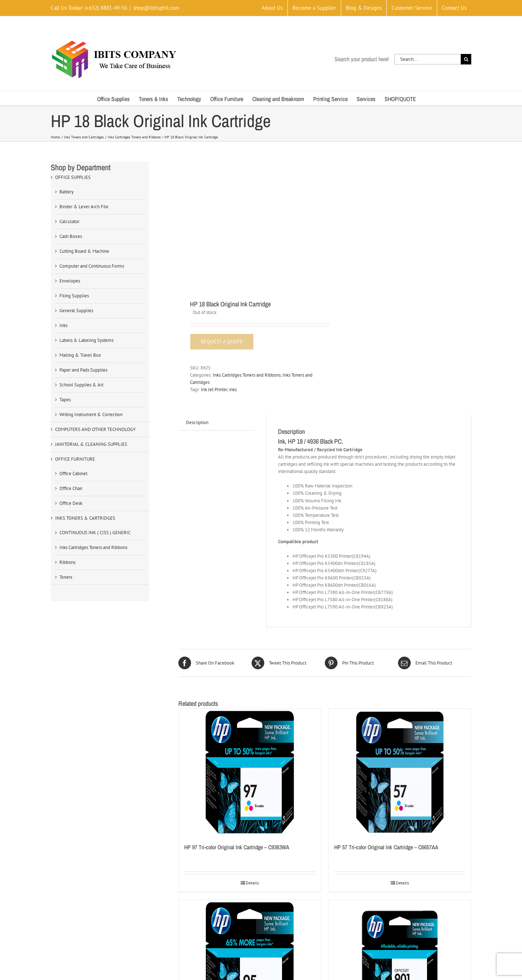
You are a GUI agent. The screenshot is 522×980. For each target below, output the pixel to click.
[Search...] (428, 59)
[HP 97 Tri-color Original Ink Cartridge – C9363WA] (250, 772)
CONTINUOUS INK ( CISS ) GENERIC (95, 533)
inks (233, 390)
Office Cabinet (73, 474)
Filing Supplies (74, 296)
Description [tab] (197, 422)
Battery (67, 192)
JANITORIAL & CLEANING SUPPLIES (91, 444)
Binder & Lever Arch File (84, 207)
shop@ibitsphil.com (156, 8)
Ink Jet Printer (214, 390)
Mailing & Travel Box (80, 355)
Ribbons (67, 562)
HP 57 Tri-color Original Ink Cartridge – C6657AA (386, 847)
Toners (66, 577)
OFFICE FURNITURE (75, 459)
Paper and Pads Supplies (83, 370)
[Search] (466, 59)
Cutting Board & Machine (84, 251)
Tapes (65, 400)
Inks (63, 325)
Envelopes (70, 281)
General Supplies (76, 311)
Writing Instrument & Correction (91, 414)
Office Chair (71, 488)
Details (252, 883)
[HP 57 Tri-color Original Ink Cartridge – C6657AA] (400, 772)
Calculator (69, 221)
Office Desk (71, 503)
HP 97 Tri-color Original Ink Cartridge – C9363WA (237, 847)
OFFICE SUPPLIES (73, 177)
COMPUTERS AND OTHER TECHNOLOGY (95, 429)
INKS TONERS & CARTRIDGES (85, 518)
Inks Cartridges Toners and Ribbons (247, 375)
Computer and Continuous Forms (92, 266)
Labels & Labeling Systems (86, 340)
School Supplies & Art (81, 385)
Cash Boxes (71, 236)
